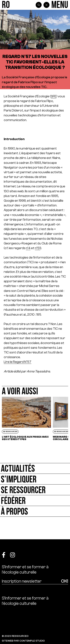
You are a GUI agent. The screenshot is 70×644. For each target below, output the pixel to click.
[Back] (46, 5)
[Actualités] (35, 468)
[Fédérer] (35, 501)
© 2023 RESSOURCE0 (15, 636)
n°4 (28, 248)
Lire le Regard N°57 (18, 362)
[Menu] (60, 5)
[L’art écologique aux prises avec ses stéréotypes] (26, 419)
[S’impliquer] (35, 479)
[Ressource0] (6, 5)
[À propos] (35, 511)
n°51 (38, 248)
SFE (54, 96)
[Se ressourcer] (35, 490)
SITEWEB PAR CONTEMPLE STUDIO (23, 641)
